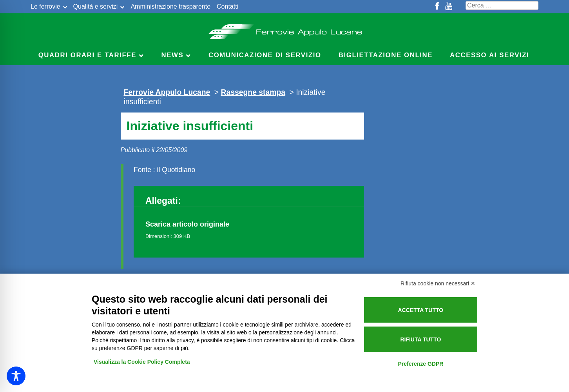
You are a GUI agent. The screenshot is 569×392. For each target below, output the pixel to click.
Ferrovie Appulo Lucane (285, 29)
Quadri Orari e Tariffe (87, 55)
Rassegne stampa (253, 92)
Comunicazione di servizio (265, 55)
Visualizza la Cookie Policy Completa (142, 362)
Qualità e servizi (96, 6)
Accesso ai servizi (489, 55)
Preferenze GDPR (420, 364)
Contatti (227, 6)
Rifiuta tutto (420, 339)
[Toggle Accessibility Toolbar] (16, 376)
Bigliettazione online (386, 55)
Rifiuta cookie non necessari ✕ (438, 283)
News (173, 55)
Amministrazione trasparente (170, 6)
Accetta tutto (421, 310)
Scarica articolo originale (187, 224)
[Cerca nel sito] (502, 5)
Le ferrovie (45, 6)
